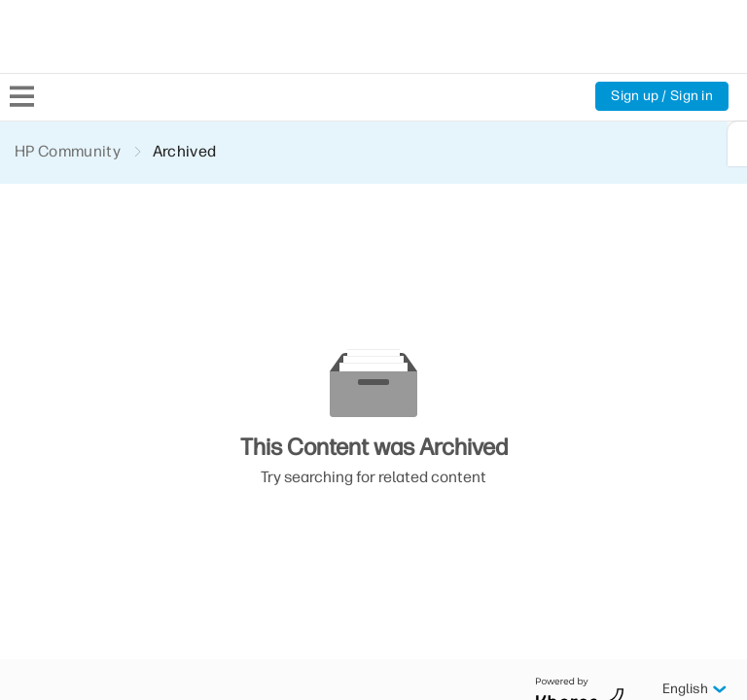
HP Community (69, 151)
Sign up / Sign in (661, 96)
